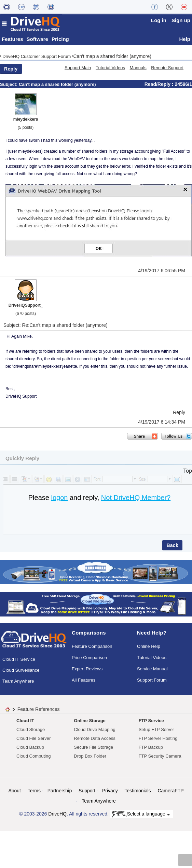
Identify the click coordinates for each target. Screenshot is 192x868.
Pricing (60, 39)
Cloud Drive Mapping (94, 729)
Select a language (141, 814)
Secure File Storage (93, 747)
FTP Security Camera (160, 756)
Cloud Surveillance (21, 670)
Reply (11, 69)
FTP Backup (151, 747)
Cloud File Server (33, 738)
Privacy (110, 791)
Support (87, 791)
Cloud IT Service (19, 659)
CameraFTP (170, 791)
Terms (34, 791)
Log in (159, 20)
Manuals (138, 68)
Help (185, 39)
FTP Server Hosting (158, 738)
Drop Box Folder (90, 756)
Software (37, 39)
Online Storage (90, 721)
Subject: (9, 84)
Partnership (60, 791)
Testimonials (138, 791)
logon (59, 498)
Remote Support (167, 68)
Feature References (39, 709)
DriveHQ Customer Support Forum (37, 56)
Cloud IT (25, 721)
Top (188, 471)
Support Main (78, 68)
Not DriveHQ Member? (136, 498)
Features (12, 39)
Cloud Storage (31, 729)
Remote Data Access (94, 738)
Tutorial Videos (110, 68)
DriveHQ (57, 814)
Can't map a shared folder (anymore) (112, 56)
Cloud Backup (30, 747)
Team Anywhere (18, 681)
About (15, 791)
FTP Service (151, 721)
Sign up (181, 20)
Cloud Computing (33, 756)
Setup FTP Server (156, 729)
